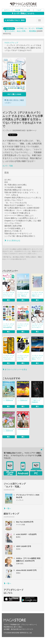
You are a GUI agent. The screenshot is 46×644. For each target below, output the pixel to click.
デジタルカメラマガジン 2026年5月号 (23, 400)
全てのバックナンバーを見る (15, 369)
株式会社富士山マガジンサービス (22, 629)
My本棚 (18, 10)
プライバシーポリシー (28, 625)
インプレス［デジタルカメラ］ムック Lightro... (23, 326)
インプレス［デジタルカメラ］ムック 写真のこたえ (37, 294)
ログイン (7, 10)
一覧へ (7, 508)
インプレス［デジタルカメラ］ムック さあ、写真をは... (23, 294)
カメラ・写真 (8, 166)
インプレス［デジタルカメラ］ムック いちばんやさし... (9, 357)
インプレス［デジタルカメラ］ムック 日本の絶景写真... (9, 326)
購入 (9, 300)
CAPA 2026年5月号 (23, 429)
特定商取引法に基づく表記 (13, 627)
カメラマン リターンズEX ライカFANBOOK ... (37, 401)
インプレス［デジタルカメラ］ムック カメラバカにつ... (9, 294)
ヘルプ (39, 10)
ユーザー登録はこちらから (23, 13)
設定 (28, 10)
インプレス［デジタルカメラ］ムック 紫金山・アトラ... (37, 357)
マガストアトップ (11, 43)
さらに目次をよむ (12, 240)
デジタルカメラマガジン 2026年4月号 (9, 430)
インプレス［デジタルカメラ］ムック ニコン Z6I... (23, 357)
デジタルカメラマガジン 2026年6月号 (9, 400)
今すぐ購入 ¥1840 (14, 94)
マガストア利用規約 (10, 625)
